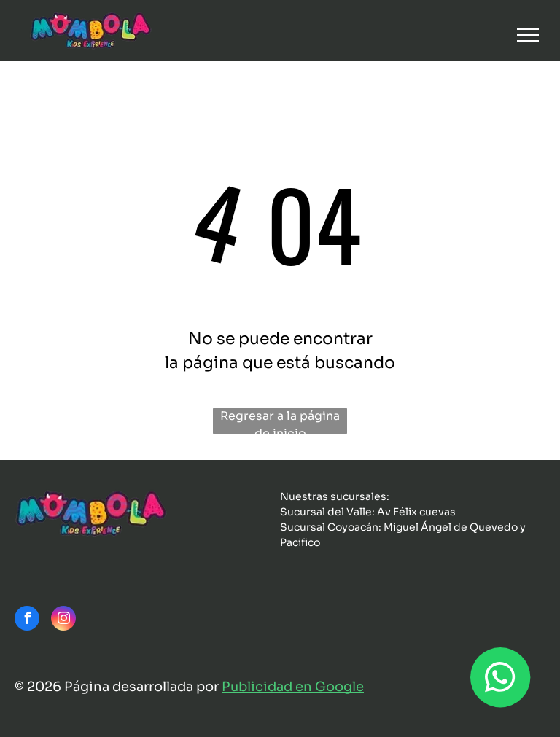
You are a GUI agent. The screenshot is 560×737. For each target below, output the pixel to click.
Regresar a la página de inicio (280, 421)
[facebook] (27, 620)
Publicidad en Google (293, 687)
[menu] (528, 35)
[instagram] (63, 620)
